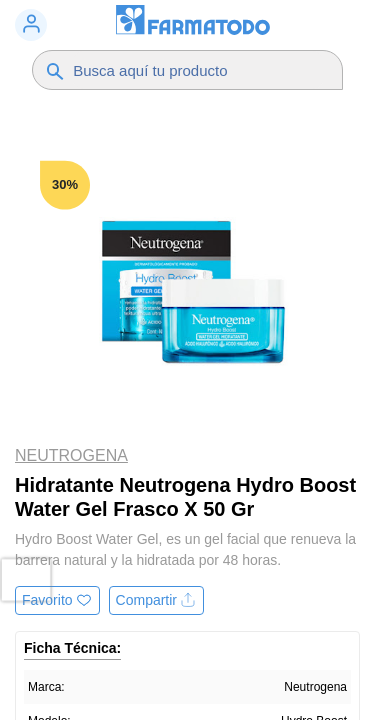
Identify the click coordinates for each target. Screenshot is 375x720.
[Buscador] (198, 70)
